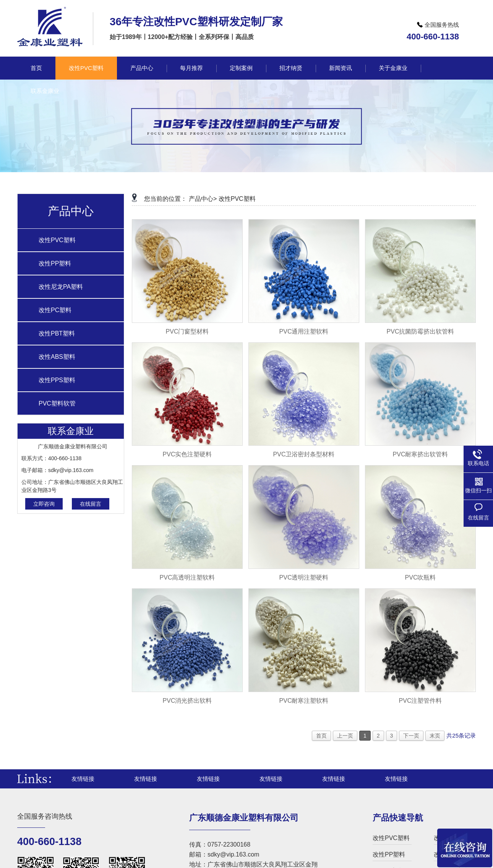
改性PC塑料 (55, 310)
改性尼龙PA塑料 (61, 287)
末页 (435, 736)
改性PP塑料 (55, 263)
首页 (321, 736)
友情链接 (83, 779)
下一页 (411, 736)
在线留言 (91, 504)
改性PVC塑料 (57, 240)
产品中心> (203, 199)
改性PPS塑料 (57, 380)
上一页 (345, 736)
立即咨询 (44, 504)
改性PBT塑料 (57, 333)
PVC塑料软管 (57, 403)
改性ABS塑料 (57, 357)
